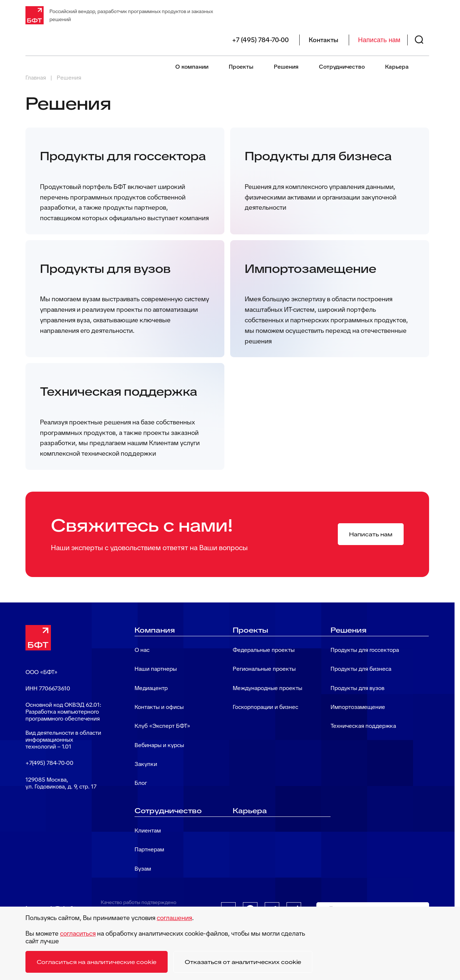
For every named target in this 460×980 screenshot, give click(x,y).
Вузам (143, 869)
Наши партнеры (156, 669)
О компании (192, 67)
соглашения (174, 918)
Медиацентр (151, 688)
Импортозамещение (358, 707)
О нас (142, 650)
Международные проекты (267, 688)
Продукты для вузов (357, 688)
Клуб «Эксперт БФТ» (162, 726)
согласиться (78, 933)
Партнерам (149, 849)
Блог (141, 783)
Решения (286, 67)
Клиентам (148, 830)
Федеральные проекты (264, 650)
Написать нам (379, 40)
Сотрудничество (342, 67)
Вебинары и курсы (159, 745)
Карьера (397, 67)
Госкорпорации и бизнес (265, 707)
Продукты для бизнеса (361, 669)
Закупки (146, 764)
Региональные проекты (264, 669)
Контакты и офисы (159, 707)
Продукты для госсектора (365, 650)
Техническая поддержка (363, 726)
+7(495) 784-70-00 (49, 763)
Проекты (241, 67)
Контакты (323, 40)
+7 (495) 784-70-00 (260, 40)
